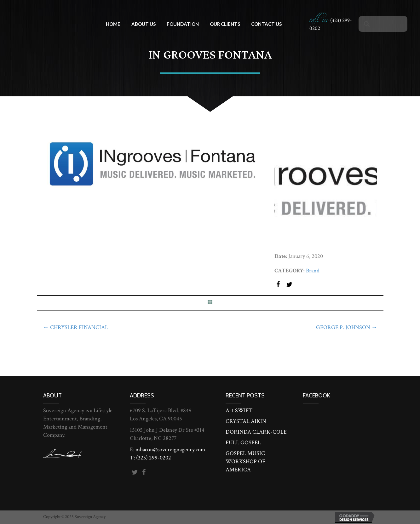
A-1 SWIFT (239, 410)
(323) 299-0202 (154, 458)
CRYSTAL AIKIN (246, 421)
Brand (313, 271)
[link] (113, 23)
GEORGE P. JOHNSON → (347, 327)
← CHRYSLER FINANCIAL (76, 327)
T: (133, 458)
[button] (278, 285)
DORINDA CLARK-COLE (256, 432)
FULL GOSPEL (243, 443)
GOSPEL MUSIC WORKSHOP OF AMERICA (245, 461)
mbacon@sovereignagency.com (170, 450)
